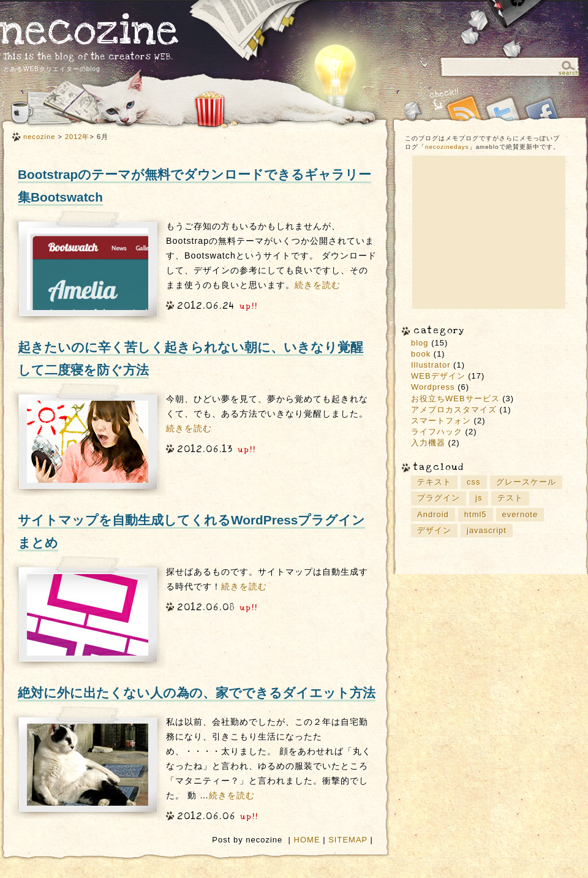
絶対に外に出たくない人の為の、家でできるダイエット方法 (197, 693)
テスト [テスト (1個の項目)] (510, 498)
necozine (90, 30)
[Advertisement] (489, 232)
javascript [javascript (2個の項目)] (487, 530)
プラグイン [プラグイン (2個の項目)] (439, 498)
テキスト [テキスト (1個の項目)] (434, 482)
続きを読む (318, 285)
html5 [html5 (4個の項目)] (476, 514)
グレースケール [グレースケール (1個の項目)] (526, 482)
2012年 (77, 137)
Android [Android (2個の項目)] (433, 514)
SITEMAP (348, 840)
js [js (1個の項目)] (479, 498)
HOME (307, 840)
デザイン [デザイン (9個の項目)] (434, 530)
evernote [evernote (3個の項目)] (520, 514)
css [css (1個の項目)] (474, 482)
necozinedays (447, 147)
